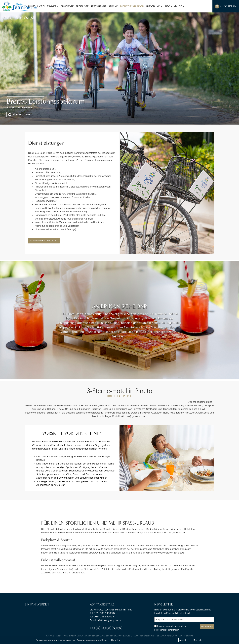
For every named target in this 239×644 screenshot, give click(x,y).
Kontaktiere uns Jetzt (44, 241)
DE (179, 6)
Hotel (41, 6)
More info (198, 640)
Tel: (102, 613)
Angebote (67, 6)
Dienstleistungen (132, 6)
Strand (113, 6)
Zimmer (53, 6)
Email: (105, 620)
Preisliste (82, 6)
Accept (183, 640)
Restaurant (99, 6)
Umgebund (154, 6)
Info (168, 6)
